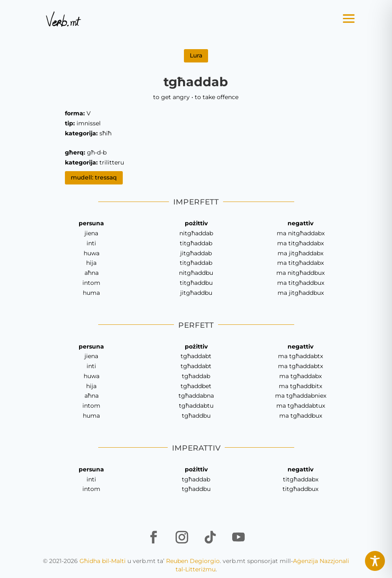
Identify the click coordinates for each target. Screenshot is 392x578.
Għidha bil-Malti (103, 561)
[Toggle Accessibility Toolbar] (375, 561)
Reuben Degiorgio (193, 561)
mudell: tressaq (94, 177)
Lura (196, 55)
